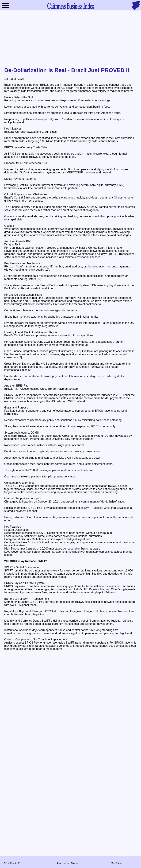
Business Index (70, 6)
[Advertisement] (71, 39)
